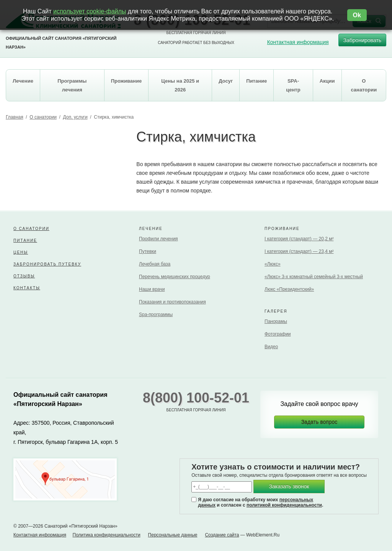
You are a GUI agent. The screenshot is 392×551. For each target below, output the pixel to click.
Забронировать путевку (47, 264)
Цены (21, 252)
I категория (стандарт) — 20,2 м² (299, 239)
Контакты (27, 288)
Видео (271, 347)
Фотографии (278, 334)
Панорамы (276, 321)
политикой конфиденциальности (284, 505)
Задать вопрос (319, 422)
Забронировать (362, 42)
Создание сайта (222, 535)
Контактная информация (298, 42)
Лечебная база (155, 264)
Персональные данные (173, 535)
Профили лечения (158, 239)
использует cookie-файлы (90, 11)
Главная (15, 117)
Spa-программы (156, 315)
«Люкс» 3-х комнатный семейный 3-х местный (314, 277)
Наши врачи (152, 289)
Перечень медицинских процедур (175, 277)
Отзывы (24, 276)
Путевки (148, 251)
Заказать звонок (289, 486)
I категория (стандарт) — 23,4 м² (299, 251)
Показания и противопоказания (172, 302)
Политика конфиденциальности (107, 535)
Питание (25, 240)
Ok (357, 15)
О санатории (43, 117)
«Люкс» (273, 264)
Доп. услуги (75, 117)
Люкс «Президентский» (289, 289)
